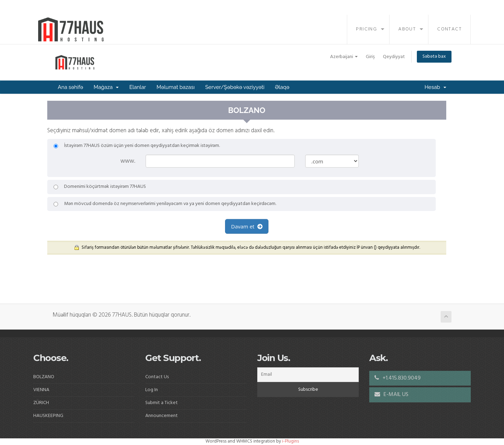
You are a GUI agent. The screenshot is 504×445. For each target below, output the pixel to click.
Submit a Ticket (162, 403)
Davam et (247, 226)
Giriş (370, 57)
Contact (449, 29)
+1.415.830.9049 (398, 378)
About (407, 29)
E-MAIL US (391, 395)
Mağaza (106, 87)
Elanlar (138, 87)
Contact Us (157, 377)
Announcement (162, 416)
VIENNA (41, 390)
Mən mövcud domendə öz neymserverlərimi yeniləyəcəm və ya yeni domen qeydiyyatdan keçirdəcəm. (165, 204)
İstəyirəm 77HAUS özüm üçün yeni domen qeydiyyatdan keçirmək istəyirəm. (137, 146)
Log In (152, 390)
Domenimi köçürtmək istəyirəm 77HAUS (100, 187)
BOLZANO (44, 377)
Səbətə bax (434, 56)
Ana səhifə (71, 87)
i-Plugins (290, 441)
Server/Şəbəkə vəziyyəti (235, 87)
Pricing (366, 29)
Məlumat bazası (176, 87)
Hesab (435, 87)
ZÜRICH (41, 403)
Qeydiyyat (394, 57)
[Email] (308, 375)
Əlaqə (282, 87)
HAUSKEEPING (48, 416)
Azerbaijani (344, 57)
